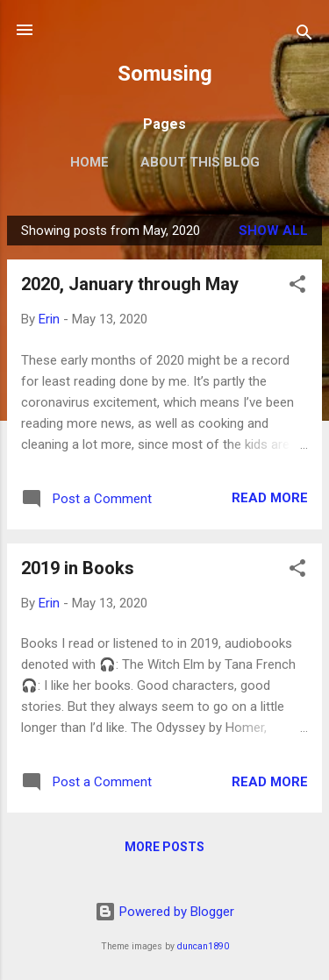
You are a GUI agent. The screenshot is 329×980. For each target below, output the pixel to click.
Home (89, 162)
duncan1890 (203, 946)
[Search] (304, 36)
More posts (164, 847)
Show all (273, 231)
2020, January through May (130, 284)
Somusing (165, 74)
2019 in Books (78, 568)
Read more (270, 498)
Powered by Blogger (164, 912)
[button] (297, 287)
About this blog (200, 162)
